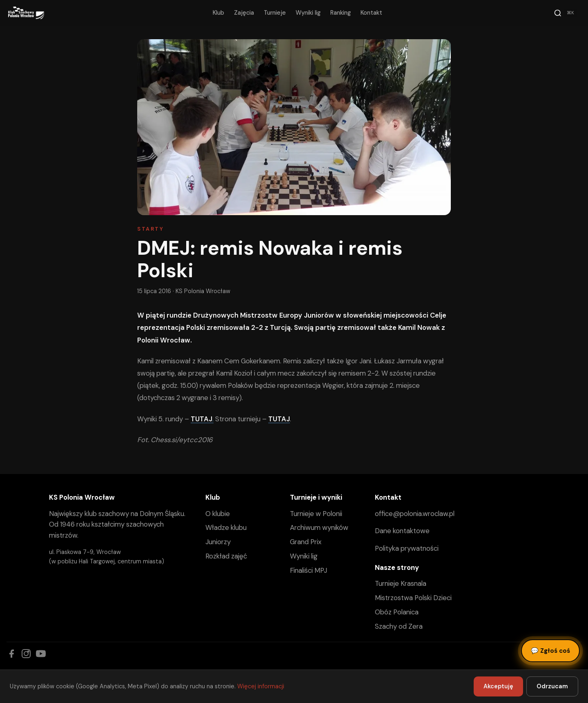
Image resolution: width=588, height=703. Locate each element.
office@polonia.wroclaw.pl (415, 514)
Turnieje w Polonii (316, 514)
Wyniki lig (308, 13)
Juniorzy (218, 542)
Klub (218, 13)
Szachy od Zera (399, 626)
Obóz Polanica (397, 612)
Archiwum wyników (319, 527)
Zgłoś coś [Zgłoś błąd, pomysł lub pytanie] (550, 651)
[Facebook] (11, 654)
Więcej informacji (261, 686)
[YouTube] (41, 654)
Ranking (341, 13)
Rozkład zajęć (226, 556)
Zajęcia (244, 13)
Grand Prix (306, 542)
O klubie (218, 514)
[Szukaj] (565, 13)
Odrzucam (552, 686)
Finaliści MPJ (308, 570)
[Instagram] (26, 654)
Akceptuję (498, 686)
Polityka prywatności (407, 548)
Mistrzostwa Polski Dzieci (413, 598)
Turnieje (275, 13)
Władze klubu (226, 527)
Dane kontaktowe (402, 531)
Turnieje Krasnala (401, 583)
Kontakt (371, 13)
